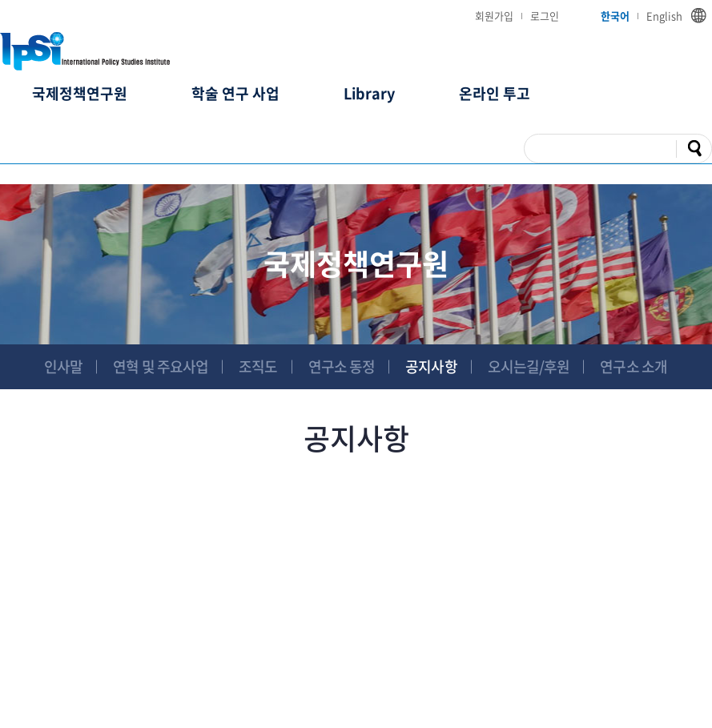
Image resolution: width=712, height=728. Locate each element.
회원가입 (494, 16)
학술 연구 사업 (235, 93)
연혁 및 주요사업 (161, 366)
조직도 (258, 366)
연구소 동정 (342, 366)
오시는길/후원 (529, 366)
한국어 (615, 16)
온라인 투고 (495, 93)
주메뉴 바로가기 (0, 0)
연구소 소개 (634, 366)
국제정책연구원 (80, 93)
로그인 (545, 16)
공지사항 (431, 366)
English (664, 16)
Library (369, 93)
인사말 (63, 366)
